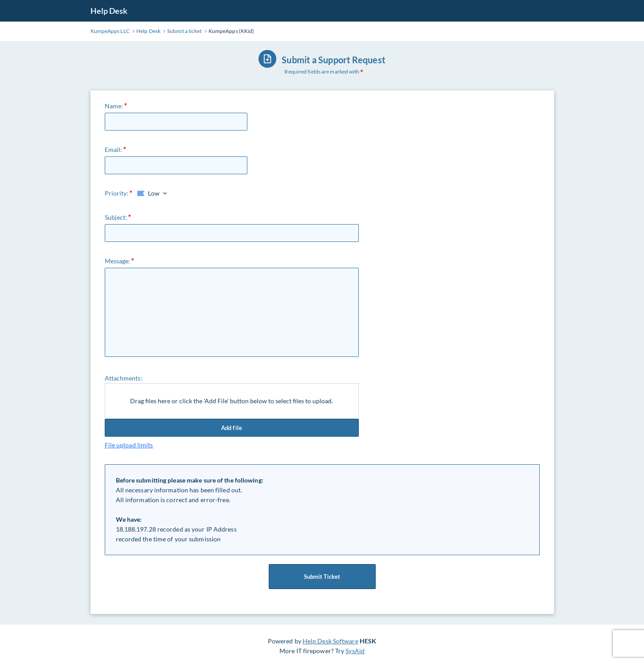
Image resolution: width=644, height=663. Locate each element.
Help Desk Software (330, 641)
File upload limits (129, 445)
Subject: (116, 217)
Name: (114, 106)
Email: (114, 149)
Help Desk (109, 11)
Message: (118, 261)
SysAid (355, 651)
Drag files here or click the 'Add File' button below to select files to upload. (232, 401)
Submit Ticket (322, 577)
